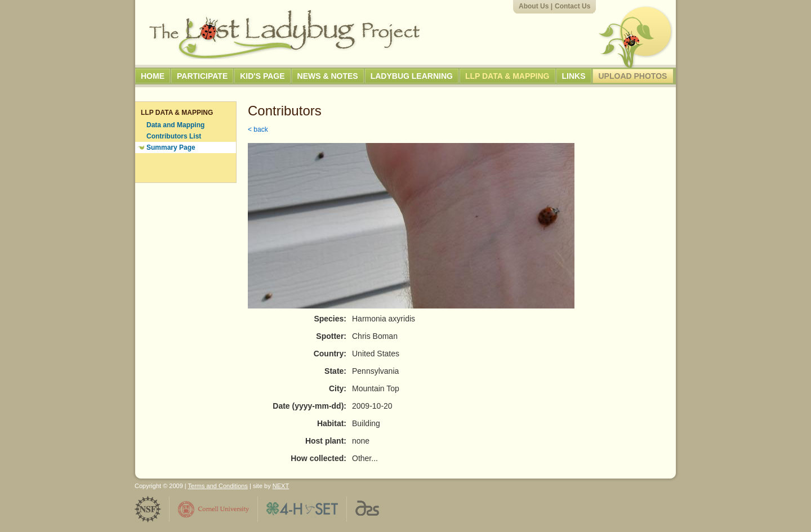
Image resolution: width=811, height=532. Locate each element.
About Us (534, 6)
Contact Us (572, 6)
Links (574, 76)
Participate (202, 76)
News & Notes (328, 76)
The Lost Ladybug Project (284, 34)
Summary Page (171, 147)
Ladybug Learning (412, 76)
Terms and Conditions (218, 486)
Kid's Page (262, 76)
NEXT (281, 486)
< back (258, 129)
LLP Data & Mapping (507, 76)
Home (153, 76)
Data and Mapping (175, 125)
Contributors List (174, 136)
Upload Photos (633, 76)
